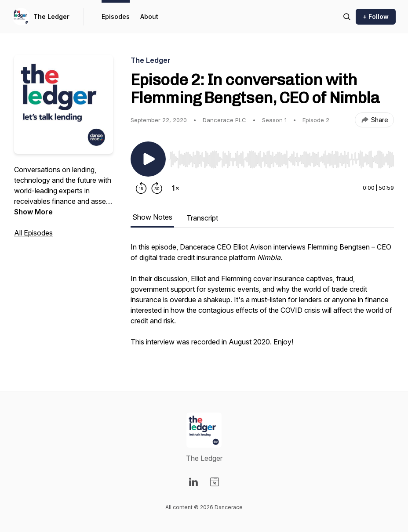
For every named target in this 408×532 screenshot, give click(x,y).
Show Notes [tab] (152, 217)
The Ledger (51, 16)
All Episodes (33, 233)
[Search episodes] (347, 17)
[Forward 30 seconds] (157, 188)
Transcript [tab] (202, 218)
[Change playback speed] (175, 188)
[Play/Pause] (148, 159)
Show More (33, 212)
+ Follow (376, 16)
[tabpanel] (262, 299)
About (149, 16)
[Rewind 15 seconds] (141, 188)
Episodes (116, 16)
